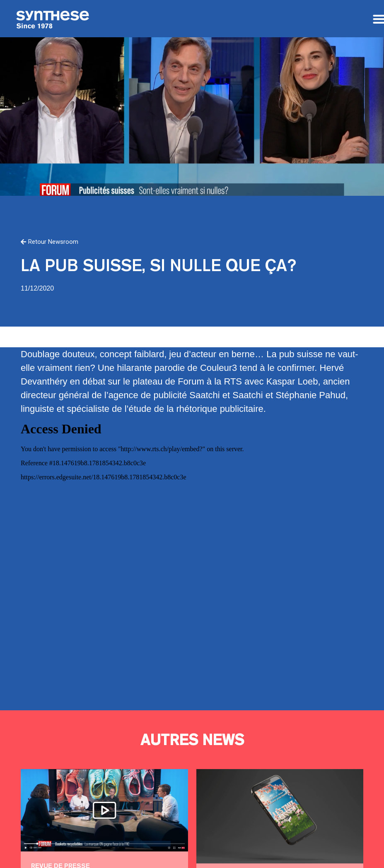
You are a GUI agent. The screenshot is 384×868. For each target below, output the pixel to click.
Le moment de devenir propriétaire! (278, 816)
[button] (50, 242)
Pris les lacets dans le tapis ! (104, 810)
